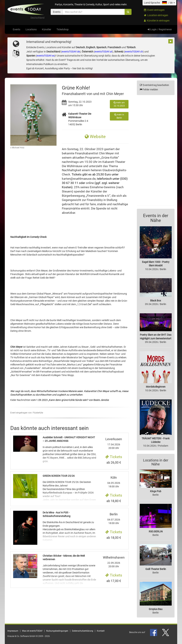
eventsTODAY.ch (134, 52)
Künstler (47, 29)
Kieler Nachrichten (20, 400)
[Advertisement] (156, 152)
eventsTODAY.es (46, 56)
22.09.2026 (114, 562)
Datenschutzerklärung (83, 631)
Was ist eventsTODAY (32, 631)
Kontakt (101, 631)
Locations (31, 29)
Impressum (13, 631)
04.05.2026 (114, 482)
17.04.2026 (114, 443)
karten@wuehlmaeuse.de (79, 179)
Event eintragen (154, 10)
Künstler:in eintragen (157, 21)
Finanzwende (95, 196)
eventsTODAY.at (103, 52)
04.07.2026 (114, 519)
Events (17, 29)
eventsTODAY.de (71, 52)
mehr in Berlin (119, 116)
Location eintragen (156, 15)
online (90, 183)
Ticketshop (63, 29)
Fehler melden (149, 89)
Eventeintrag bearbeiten (154, 85)
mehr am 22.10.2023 (119, 104)
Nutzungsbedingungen (57, 631)
